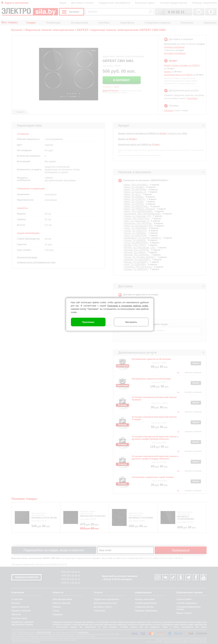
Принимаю (88, 322)
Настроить (131, 322)
